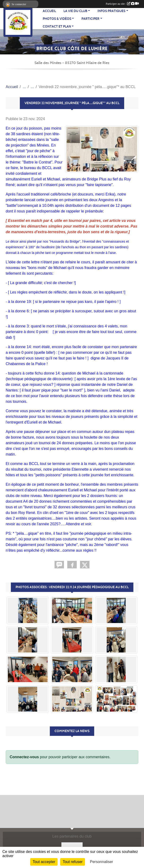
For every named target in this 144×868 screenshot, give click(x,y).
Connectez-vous (24, 757)
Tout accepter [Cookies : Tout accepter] (44, 862)
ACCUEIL (49, 11)
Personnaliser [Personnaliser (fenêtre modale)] (102, 862)
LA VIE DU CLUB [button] (75, 11)
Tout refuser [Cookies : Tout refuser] (72, 862)
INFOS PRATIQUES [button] (111, 11)
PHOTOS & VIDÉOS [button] (57, 19)
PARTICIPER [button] (90, 19)
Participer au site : (122, 4)
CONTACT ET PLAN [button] (57, 26)
